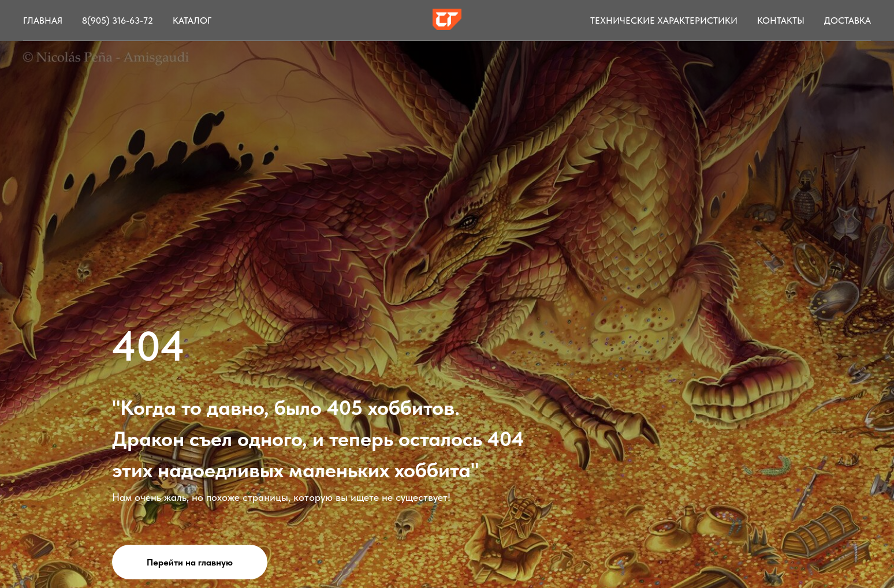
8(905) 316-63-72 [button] (118, 20)
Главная (43, 20)
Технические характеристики (664, 20)
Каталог (192, 20)
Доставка (848, 20)
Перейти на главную (190, 562)
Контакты (781, 20)
